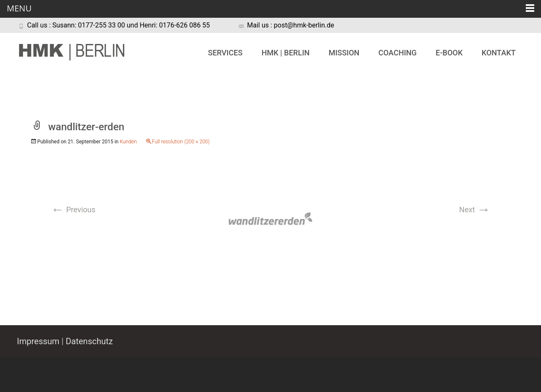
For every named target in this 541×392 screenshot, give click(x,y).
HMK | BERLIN (286, 53)
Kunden (128, 142)
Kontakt (499, 53)
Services (225, 53)
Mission (344, 53)
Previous (73, 210)
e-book (449, 53)
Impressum (38, 341)
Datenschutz (89, 341)
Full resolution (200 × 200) (181, 142)
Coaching (397, 53)
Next (475, 210)
